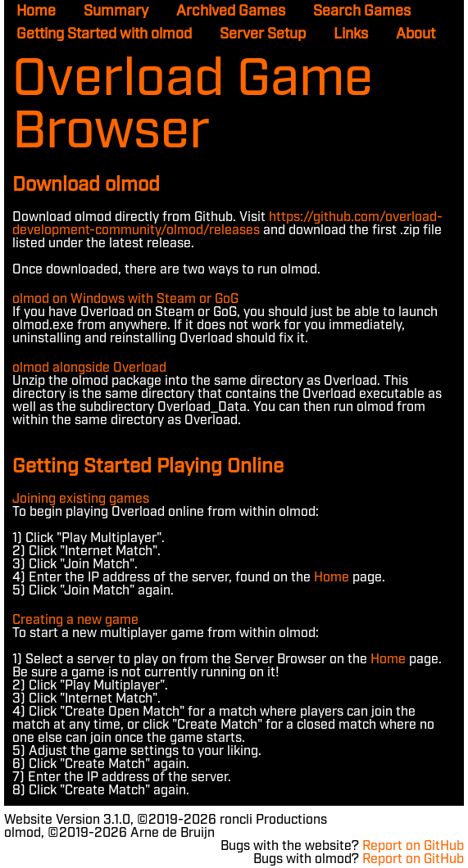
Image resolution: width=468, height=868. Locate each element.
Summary (116, 11)
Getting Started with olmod (104, 34)
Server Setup (263, 34)
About (416, 34)
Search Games (362, 11)
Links (351, 34)
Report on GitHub (413, 846)
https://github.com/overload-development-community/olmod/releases (227, 224)
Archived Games (231, 11)
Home (36, 11)
